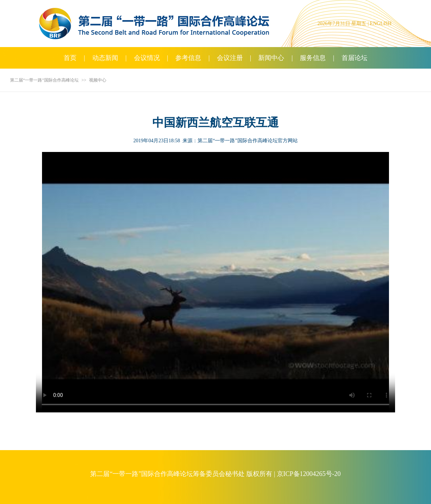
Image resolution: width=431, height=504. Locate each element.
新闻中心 (271, 58)
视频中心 (98, 80)
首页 (70, 58)
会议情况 (147, 58)
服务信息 (313, 58)
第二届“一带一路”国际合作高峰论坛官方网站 (247, 141)
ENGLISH (381, 24)
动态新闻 (105, 58)
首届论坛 (354, 58)
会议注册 (230, 58)
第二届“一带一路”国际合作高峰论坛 (44, 80)
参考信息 (188, 58)
